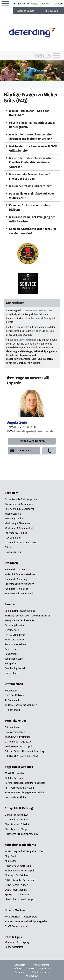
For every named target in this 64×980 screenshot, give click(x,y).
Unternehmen (14, 684)
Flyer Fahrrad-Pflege (16, 829)
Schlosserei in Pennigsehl (19, 594)
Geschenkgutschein (15, 668)
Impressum (45, 969)
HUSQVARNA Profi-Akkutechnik (22, 756)
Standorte (19, 4)
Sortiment (12, 493)
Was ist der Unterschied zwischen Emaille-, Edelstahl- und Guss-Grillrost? (29, 162)
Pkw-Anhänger (13, 538)
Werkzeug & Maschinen (18, 523)
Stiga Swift (10, 856)
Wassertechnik (13, 514)
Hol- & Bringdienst (15, 635)
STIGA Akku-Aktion (15, 773)
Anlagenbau (51, 11)
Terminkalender (15, 721)
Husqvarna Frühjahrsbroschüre (22, 834)
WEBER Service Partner (23, 340)
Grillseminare (12, 727)
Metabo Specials (14, 778)
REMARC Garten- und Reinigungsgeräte (26, 921)
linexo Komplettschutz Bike (20, 611)
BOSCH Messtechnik (16, 890)
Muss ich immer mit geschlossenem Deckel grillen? (29, 125)
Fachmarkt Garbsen (15, 570)
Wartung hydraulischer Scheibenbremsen (28, 616)
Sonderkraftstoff (14, 947)
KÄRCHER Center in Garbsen (20, 574)
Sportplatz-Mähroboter (18, 895)
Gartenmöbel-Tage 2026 (18, 742)
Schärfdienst (12, 654)
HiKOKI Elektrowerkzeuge (19, 899)
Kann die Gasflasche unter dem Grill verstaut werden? (30, 231)
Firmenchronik (13, 710)
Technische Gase (14, 659)
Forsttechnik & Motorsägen (20, 509)
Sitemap (19, 972)
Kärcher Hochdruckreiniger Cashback (25, 783)
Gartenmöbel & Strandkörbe (20, 542)
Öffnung (32, 4)
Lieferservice (12, 630)
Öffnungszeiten (41, 965)
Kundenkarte (12, 673)
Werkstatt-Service (15, 640)
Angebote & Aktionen (19, 767)
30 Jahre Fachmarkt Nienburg (21, 705)
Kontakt (30, 969)
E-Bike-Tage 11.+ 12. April (18, 746)
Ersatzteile (11, 649)
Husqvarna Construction (18, 866)
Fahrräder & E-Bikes (16, 533)
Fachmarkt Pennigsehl (44, 318)
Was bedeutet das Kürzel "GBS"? (28, 186)
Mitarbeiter (11, 691)
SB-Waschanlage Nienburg (19, 584)
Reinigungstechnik (15, 519)
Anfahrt (46, 4)
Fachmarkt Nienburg (16, 579)
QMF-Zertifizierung (15, 695)
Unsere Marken (13, 552)
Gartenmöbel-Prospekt (18, 820)
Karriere (58, 4)
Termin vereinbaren (32, 441)
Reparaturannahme (15, 644)
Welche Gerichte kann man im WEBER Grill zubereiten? (31, 148)
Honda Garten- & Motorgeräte (21, 917)
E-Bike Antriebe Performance (21, 880)
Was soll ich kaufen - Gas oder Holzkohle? (27, 113)
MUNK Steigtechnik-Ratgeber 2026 (24, 851)
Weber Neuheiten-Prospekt (20, 871)
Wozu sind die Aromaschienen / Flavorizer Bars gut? (27, 176)
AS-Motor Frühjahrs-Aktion (19, 788)
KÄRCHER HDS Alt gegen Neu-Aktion (25, 792)
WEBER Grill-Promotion (18, 737)
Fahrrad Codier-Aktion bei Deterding (24, 751)
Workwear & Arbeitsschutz (19, 528)
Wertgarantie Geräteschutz (19, 620)
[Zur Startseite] (32, 33)
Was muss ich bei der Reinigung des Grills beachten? (30, 219)
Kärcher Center (26, 11)
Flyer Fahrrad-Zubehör (17, 824)
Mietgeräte (11, 664)
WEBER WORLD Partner (39, 310)
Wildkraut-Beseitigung (17, 942)
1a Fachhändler (13, 700)
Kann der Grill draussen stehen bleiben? (27, 207)
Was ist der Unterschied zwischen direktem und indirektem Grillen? (29, 136)
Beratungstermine (15, 625)
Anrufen (49, 451)
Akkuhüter (10, 861)
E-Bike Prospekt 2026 (17, 815)
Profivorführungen (15, 732)
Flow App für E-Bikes (16, 875)
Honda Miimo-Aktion (16, 797)
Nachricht (26, 450)
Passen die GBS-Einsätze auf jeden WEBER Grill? (29, 196)
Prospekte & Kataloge (20, 808)
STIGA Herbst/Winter (16, 885)
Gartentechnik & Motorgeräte (21, 499)
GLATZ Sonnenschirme (17, 926)
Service (10, 604)
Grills (43, 56)
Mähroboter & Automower (19, 504)
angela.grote (35, 431)
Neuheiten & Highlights (20, 845)
